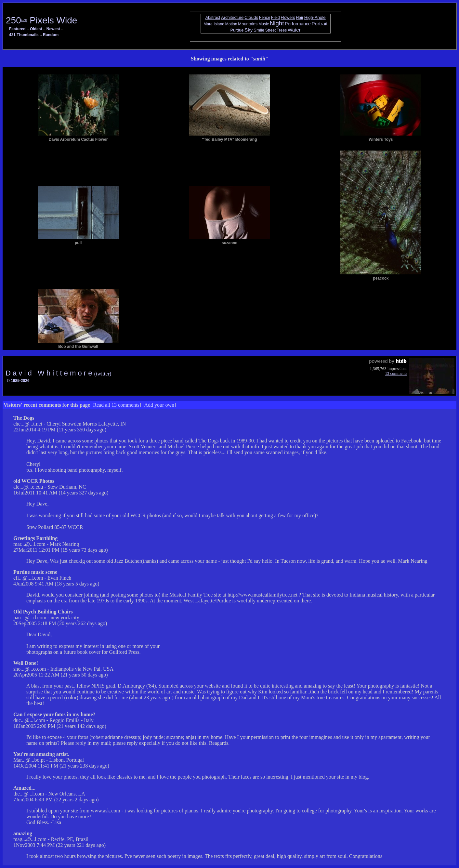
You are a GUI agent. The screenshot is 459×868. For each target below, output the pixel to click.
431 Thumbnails (24, 35)
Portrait (320, 24)
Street (271, 30)
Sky (249, 30)
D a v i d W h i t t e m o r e (50, 373)
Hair (300, 18)
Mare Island (214, 24)
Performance (298, 24)
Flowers (288, 18)
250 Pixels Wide (41, 20)
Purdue (237, 30)
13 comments (396, 374)
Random (51, 35)
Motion (231, 24)
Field (275, 18)
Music (264, 24)
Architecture (232, 17)
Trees (282, 30)
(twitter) (103, 374)
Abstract (213, 18)
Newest (53, 29)
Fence (265, 18)
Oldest (36, 29)
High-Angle (315, 17)
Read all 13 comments (116, 405)
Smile (259, 30)
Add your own (159, 405)
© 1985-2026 (18, 381)
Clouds (251, 17)
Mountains (248, 24)
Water (294, 30)
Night (277, 23)
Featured (17, 29)
